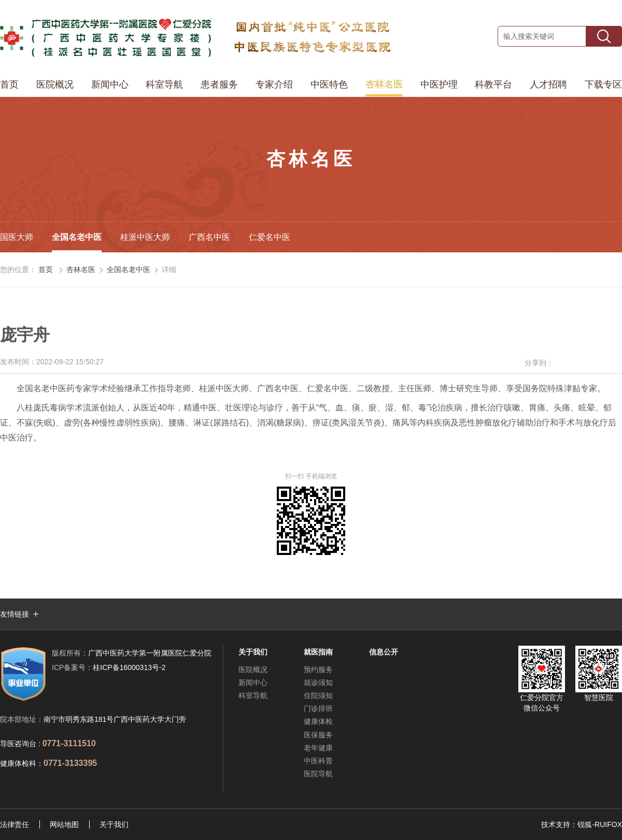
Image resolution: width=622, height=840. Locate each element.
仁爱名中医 (270, 237)
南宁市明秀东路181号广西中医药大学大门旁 (115, 719)
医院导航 (318, 774)
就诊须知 (318, 682)
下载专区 (603, 84)
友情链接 (15, 614)
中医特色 (329, 84)
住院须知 (318, 695)
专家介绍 (274, 84)
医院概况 (55, 84)
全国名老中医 (77, 237)
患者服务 (219, 84)
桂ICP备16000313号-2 (109, 667)
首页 (9, 84)
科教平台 (493, 84)
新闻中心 (110, 84)
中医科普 (318, 761)
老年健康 (318, 748)
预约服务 (318, 670)
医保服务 (318, 735)
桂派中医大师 (145, 237)
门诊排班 (318, 708)
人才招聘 (548, 84)
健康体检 (318, 721)
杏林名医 (384, 84)
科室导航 (164, 84)
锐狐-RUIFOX (600, 824)
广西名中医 (209, 237)
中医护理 (439, 84)
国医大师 (17, 237)
